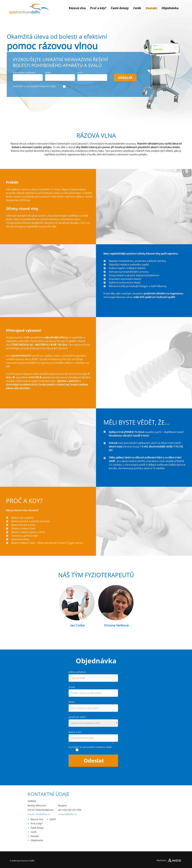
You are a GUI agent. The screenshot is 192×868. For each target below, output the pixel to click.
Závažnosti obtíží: (77, 717)
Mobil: (72, 702)
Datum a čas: (75, 732)
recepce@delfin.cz (67, 814)
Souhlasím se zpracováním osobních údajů (34, 82)
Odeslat (125, 73)
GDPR (53, 819)
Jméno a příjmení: (77, 672)
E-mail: (72, 687)
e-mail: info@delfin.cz (39, 814)
